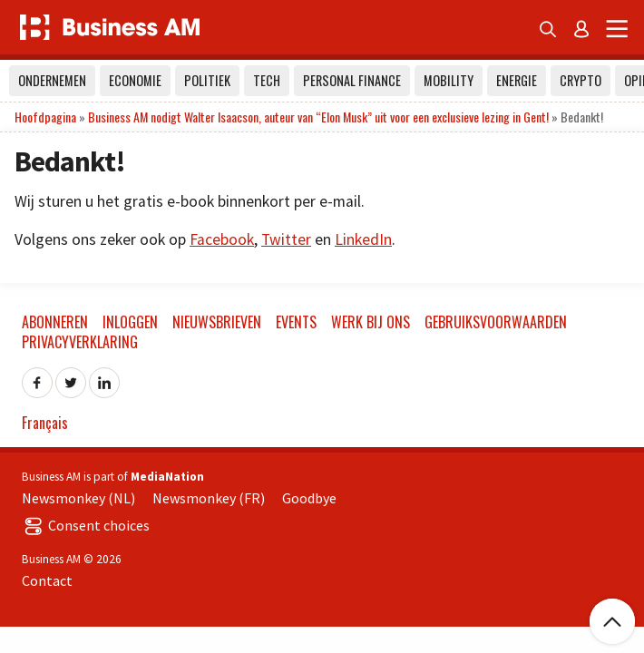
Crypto (581, 80)
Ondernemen (52, 80)
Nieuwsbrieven (217, 322)
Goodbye (309, 498)
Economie (135, 80)
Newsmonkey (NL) (78, 498)
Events (296, 322)
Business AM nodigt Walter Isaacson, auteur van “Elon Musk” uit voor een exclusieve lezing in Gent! (318, 117)
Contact (47, 580)
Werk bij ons (371, 322)
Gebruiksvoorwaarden (496, 322)
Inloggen (130, 322)
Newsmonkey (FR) (209, 498)
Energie (517, 80)
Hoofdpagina (45, 117)
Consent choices (86, 525)
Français (45, 423)
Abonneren (55, 322)
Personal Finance (352, 80)
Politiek (207, 80)
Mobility (449, 80)
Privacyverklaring (80, 342)
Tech (267, 80)
